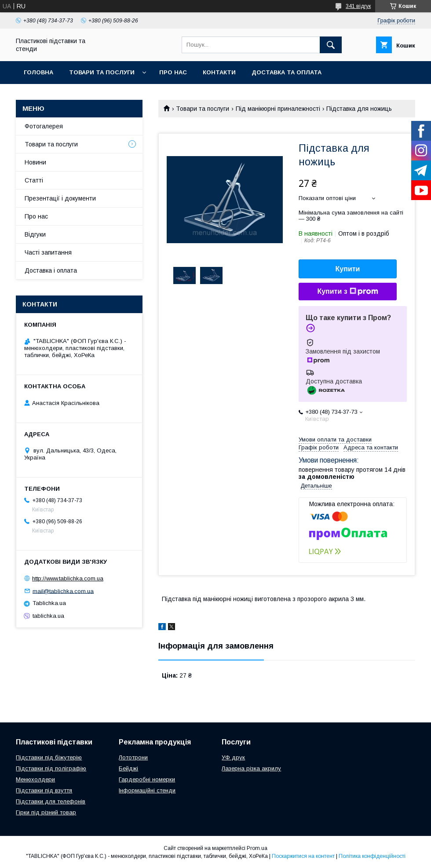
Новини (35, 162)
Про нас (173, 72)
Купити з (347, 292)
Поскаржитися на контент (303, 856)
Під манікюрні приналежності (278, 109)
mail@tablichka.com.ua (63, 591)
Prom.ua (257, 848)
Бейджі (128, 768)
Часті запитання (48, 252)
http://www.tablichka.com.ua (68, 578)
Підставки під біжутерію (49, 757)
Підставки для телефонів (51, 801)
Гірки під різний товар (46, 812)
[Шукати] (331, 45)
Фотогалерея (44, 126)
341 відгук (358, 6)
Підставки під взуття (44, 790)
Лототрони (133, 757)
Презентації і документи (60, 198)
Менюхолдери (35, 779)
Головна (38, 72)
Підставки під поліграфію (51, 768)
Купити (348, 269)
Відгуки (35, 234)
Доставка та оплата (287, 72)
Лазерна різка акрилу (251, 768)
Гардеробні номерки (147, 779)
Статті (34, 180)
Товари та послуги (102, 72)
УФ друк (233, 757)
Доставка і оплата (51, 270)
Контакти (219, 72)
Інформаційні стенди (147, 790)
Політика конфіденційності (372, 856)
